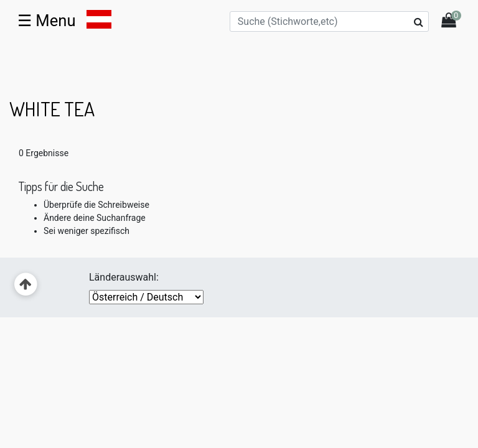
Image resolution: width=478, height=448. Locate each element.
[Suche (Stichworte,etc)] (329, 21)
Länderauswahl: (124, 277)
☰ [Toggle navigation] (47, 21)
